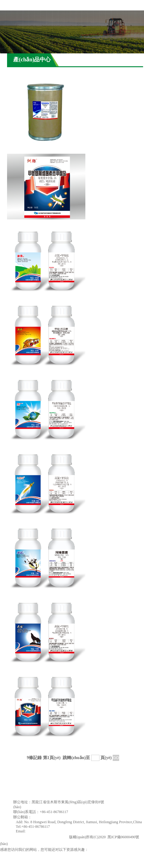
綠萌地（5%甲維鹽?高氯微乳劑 (41, 298)
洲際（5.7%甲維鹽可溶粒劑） (39, 743)
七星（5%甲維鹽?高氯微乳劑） (41, 521)
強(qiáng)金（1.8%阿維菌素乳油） (44, 595)
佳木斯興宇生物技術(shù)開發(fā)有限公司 (34, 837)
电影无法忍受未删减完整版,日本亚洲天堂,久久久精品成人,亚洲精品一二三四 (62, 855)
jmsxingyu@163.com (47, 817)
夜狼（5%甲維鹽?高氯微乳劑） (41, 669)
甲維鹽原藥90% (24, 149)
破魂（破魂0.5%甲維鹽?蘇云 (38, 372)
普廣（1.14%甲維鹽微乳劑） (38, 446)
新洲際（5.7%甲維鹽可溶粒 (37, 224)
